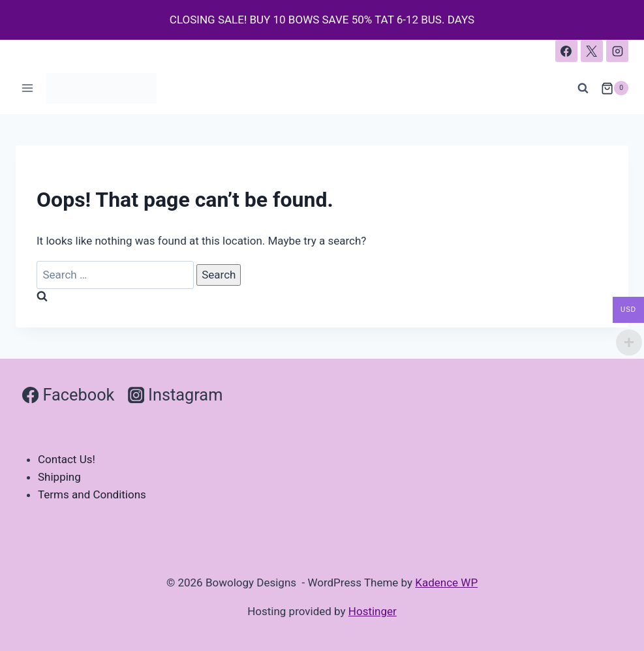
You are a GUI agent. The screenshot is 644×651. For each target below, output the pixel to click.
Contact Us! (67, 459)
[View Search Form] (583, 88)
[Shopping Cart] (615, 88)
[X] (592, 51)
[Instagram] (617, 51)
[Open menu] (28, 88)
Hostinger (373, 611)
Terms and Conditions (92, 494)
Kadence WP (446, 583)
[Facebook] (566, 51)
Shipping (59, 477)
